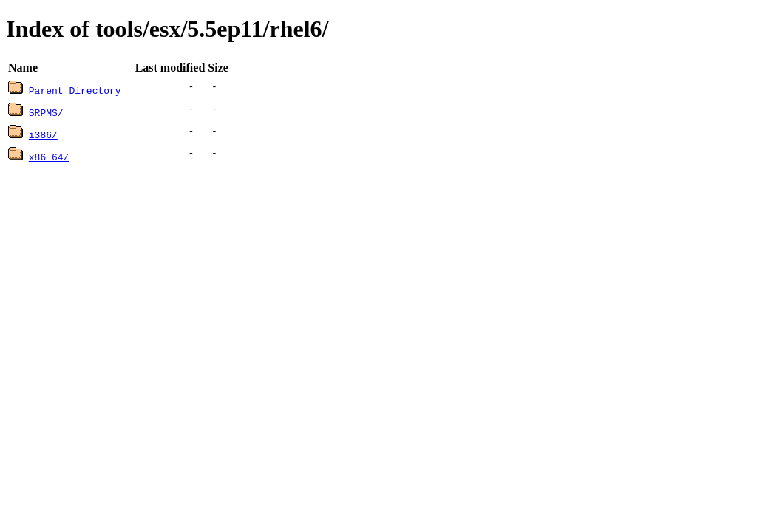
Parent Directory (75, 90)
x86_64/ (49, 157)
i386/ (43, 134)
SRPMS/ (46, 112)
